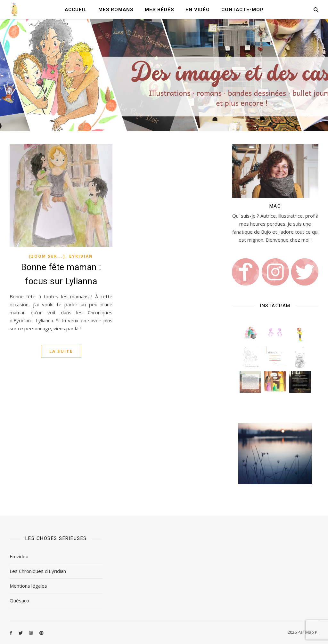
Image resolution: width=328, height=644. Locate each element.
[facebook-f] (11, 633)
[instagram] (31, 633)
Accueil (76, 10)
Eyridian (81, 256)
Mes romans (116, 10)
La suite (61, 351)
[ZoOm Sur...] (47, 256)
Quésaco (19, 600)
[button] (250, 332)
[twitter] (21, 633)
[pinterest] (41, 633)
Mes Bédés (159, 10)
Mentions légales (28, 586)
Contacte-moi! (242, 10)
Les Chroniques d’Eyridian (38, 571)
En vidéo (198, 10)
